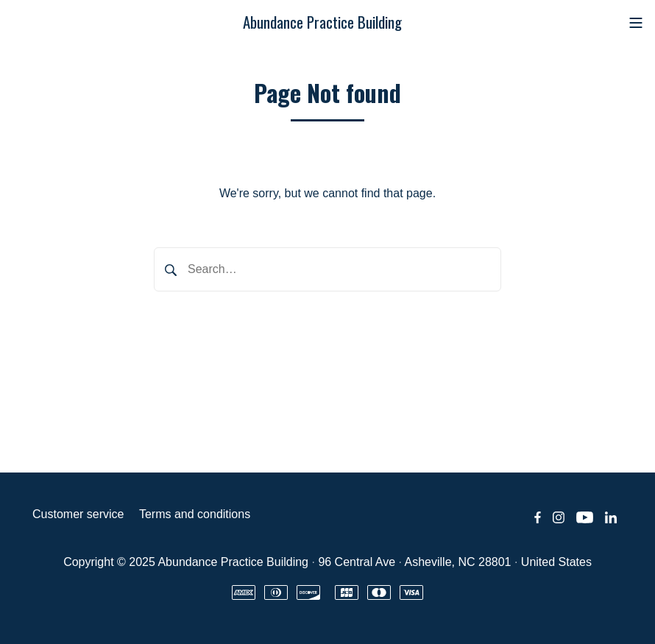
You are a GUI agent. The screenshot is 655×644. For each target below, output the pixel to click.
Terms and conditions (195, 514)
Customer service (78, 514)
